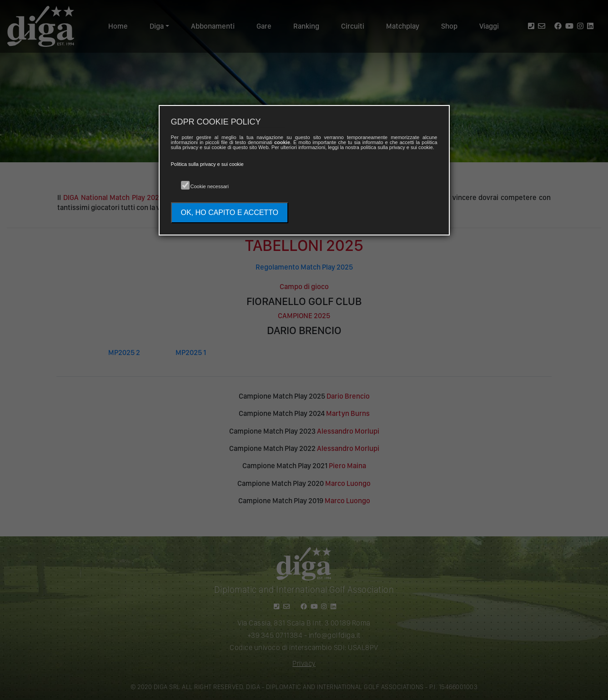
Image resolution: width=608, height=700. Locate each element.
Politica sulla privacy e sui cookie (207, 164)
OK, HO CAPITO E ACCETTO (230, 212)
